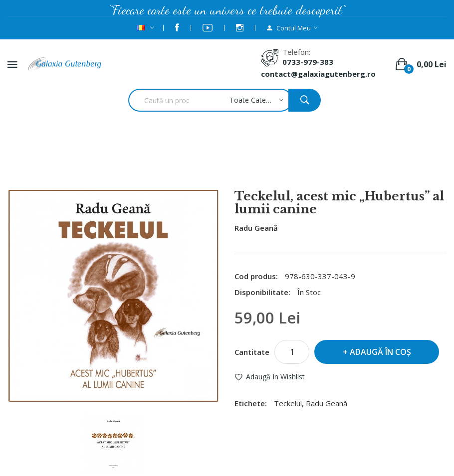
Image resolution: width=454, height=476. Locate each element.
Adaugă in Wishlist (275, 377)
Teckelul (288, 403)
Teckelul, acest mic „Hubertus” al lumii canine (240, 163)
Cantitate (252, 352)
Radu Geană (256, 228)
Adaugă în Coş (380, 352)
